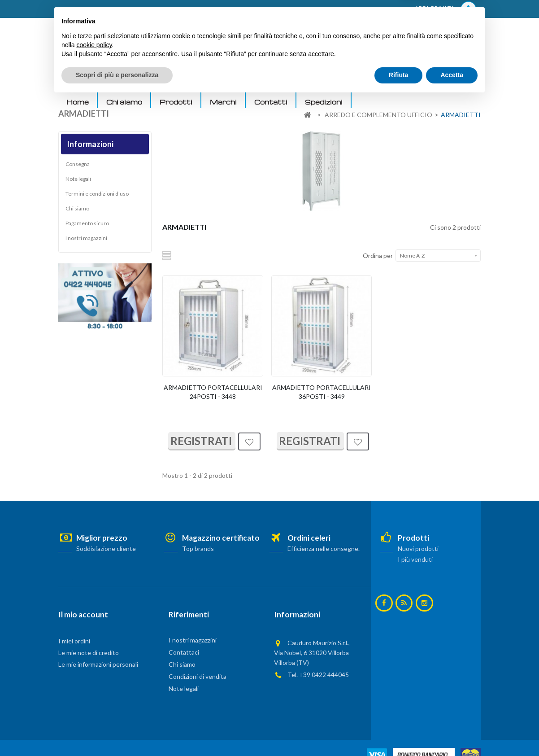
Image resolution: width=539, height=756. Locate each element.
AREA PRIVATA (446, 9)
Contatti (271, 102)
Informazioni (90, 144)
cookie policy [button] (94, 701)
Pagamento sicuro (87, 225)
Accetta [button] (452, 731)
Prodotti (176, 102)
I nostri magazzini (86, 240)
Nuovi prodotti (418, 548)
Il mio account (83, 614)
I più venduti (415, 559)
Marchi (223, 102)
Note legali (78, 181)
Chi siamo (124, 102)
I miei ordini (74, 641)
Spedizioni (324, 102)
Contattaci (184, 652)
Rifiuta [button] (399, 731)
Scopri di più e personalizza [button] (117, 731)
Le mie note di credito (89, 653)
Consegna (78, 166)
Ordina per (378, 256)
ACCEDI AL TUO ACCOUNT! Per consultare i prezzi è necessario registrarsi (172, 9)
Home (78, 102)
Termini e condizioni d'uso (97, 196)
